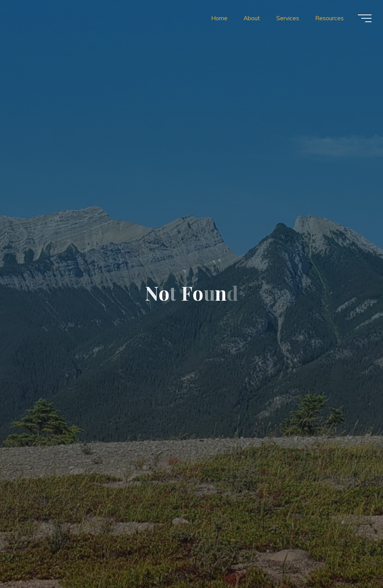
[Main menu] (365, 18)
